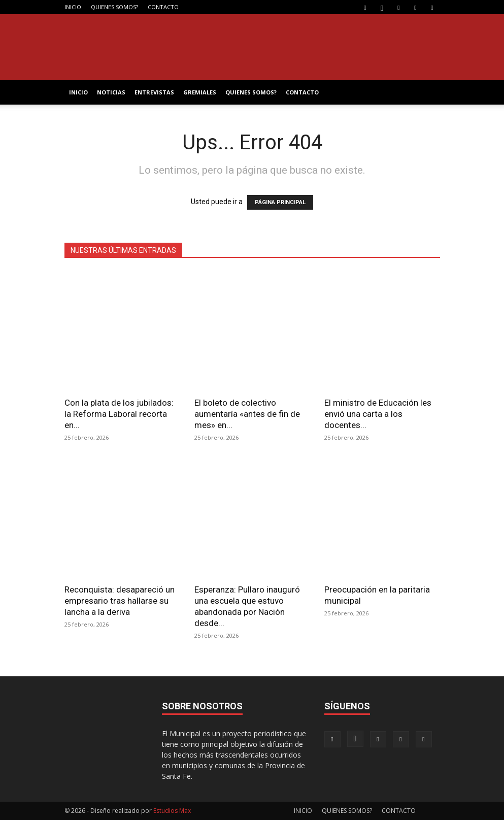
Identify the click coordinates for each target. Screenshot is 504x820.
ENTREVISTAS (154, 92)
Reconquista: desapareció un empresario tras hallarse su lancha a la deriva (120, 601)
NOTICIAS (111, 92)
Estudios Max (172, 811)
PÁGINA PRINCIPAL (280, 202)
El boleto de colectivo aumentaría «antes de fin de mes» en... (247, 414)
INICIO (73, 7)
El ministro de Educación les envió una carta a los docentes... (378, 414)
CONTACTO (163, 7)
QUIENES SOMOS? (114, 7)
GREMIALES (200, 92)
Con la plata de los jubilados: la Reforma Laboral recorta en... (119, 414)
